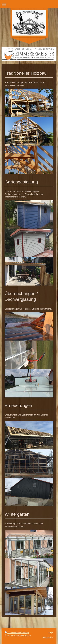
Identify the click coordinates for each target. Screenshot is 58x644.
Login (51, 632)
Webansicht (48, 637)
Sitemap (25, 633)
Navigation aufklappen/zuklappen (29, 4)
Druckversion (12, 633)
